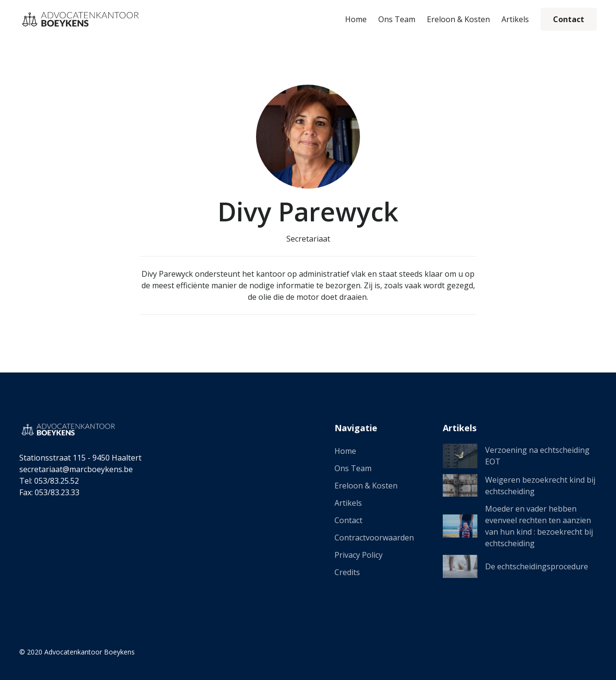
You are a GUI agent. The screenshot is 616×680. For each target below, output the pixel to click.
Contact (569, 19)
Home (356, 19)
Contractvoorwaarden (374, 538)
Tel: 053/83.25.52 (49, 481)
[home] (79, 19)
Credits (347, 572)
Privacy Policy (359, 555)
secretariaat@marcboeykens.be (76, 469)
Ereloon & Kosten (458, 19)
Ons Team (397, 19)
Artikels (515, 19)
